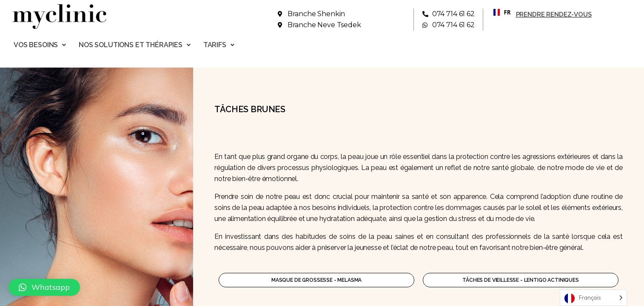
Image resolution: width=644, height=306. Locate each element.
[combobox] (499, 12)
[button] (44, 287)
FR (499, 12)
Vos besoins (40, 45)
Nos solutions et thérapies (135, 45)
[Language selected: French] (593, 298)
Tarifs (219, 45)
